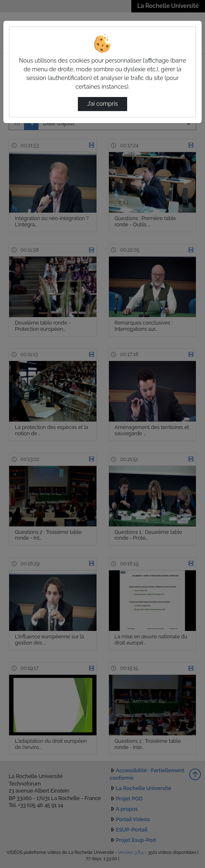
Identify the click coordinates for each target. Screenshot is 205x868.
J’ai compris (102, 104)
